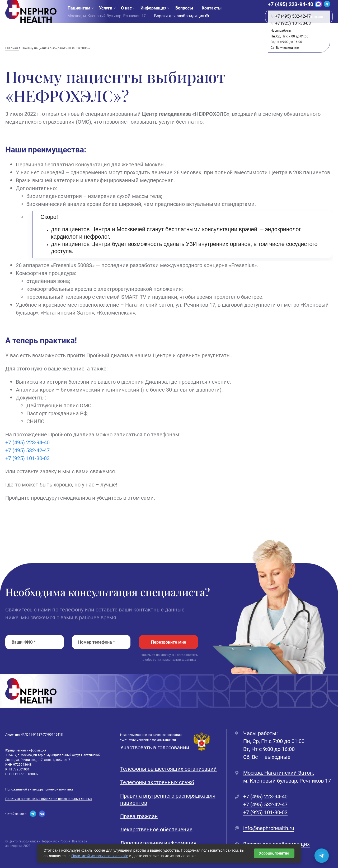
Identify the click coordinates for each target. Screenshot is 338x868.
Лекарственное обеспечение (156, 829)
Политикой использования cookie (100, 856)
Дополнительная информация (158, 843)
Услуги (106, 16)
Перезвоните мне (169, 642)
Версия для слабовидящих (182, 24)
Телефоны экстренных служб (157, 782)
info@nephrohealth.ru (269, 828)
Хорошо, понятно (274, 853)
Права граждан (139, 816)
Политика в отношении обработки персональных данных (49, 799)
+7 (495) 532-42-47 (27, 450)
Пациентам (79, 16)
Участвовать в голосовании (155, 747)
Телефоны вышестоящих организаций (168, 769)
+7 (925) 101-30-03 (27, 458)
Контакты (212, 16)
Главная (12, 48)
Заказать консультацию (299, 25)
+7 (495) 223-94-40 (290, 12)
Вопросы (184, 16)
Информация (154, 16)
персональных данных (179, 659)
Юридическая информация (26, 750)
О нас (126, 16)
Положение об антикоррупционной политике (39, 789)
